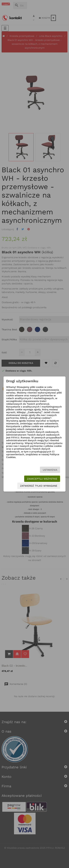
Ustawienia (50, 470)
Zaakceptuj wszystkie (42, 479)
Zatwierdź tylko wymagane (39, 486)
